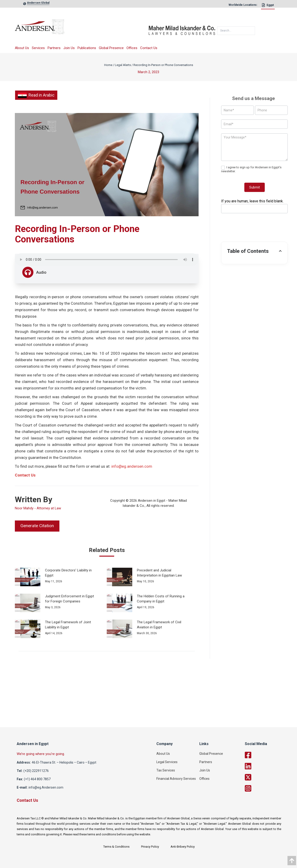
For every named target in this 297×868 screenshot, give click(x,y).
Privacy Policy (150, 847)
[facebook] (268, 755)
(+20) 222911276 (36, 771)
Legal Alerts (123, 65)
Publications (87, 48)
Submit (255, 187)
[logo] (82, 28)
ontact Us (27, 475)
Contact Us (149, 48)
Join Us (69, 48)
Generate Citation (37, 526)
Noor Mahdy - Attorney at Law (38, 508)
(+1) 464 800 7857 (37, 779)
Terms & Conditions (116, 847)
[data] (292, 861)
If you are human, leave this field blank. (252, 201)
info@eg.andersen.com (132, 466)
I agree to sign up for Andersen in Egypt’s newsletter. (251, 169)
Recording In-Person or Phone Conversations (163, 65)
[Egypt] (268, 6)
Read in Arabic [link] (36, 95)
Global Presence (111, 48)
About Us (22, 48)
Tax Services (166, 770)
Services (38, 48)
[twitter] (268, 777)
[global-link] (38, 4)
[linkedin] (268, 766)
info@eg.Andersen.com (46, 787)
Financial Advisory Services (176, 779)
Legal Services (167, 762)
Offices (132, 48)
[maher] (182, 28)
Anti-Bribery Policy (183, 847)
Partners (54, 48)
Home (108, 65)
